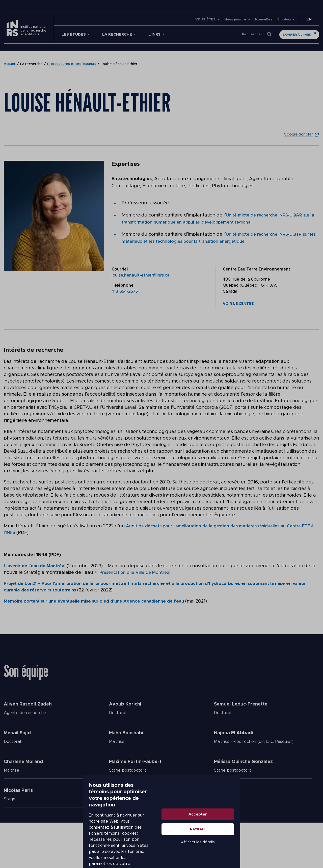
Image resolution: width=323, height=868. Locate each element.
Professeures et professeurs (72, 64)
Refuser (262, 833)
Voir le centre (238, 304)
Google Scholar (296, 134)
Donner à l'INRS (297, 35)
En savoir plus (143, 843)
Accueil (10, 64)
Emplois (284, 20)
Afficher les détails (261, 846)
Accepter (262, 818)
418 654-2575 (125, 291)
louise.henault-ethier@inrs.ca (141, 275)
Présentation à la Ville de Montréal (142, 573)
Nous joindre (235, 20)
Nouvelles (264, 20)
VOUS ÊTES (205, 20)
